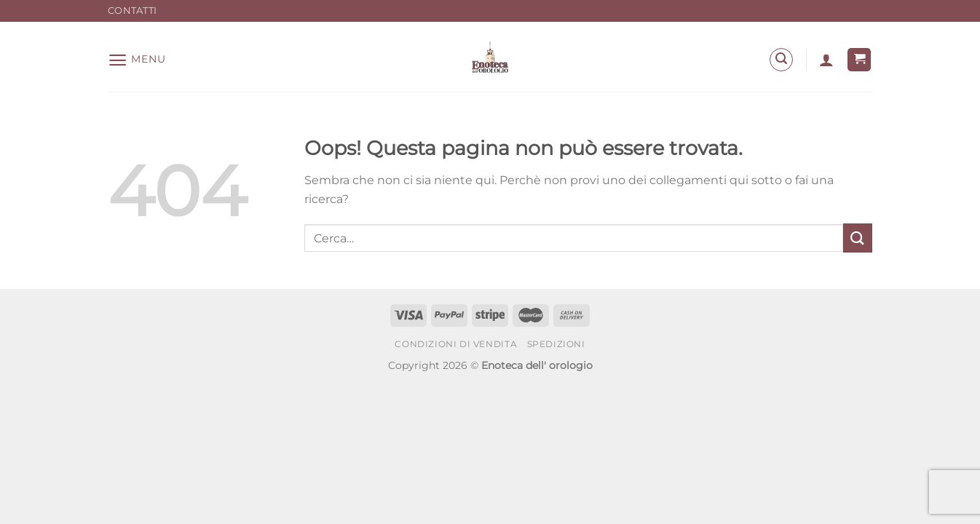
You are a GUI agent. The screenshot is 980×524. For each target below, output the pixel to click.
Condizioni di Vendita (456, 344)
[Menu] (137, 60)
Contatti (132, 11)
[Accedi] (826, 60)
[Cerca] (781, 60)
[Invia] (858, 238)
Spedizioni (556, 344)
